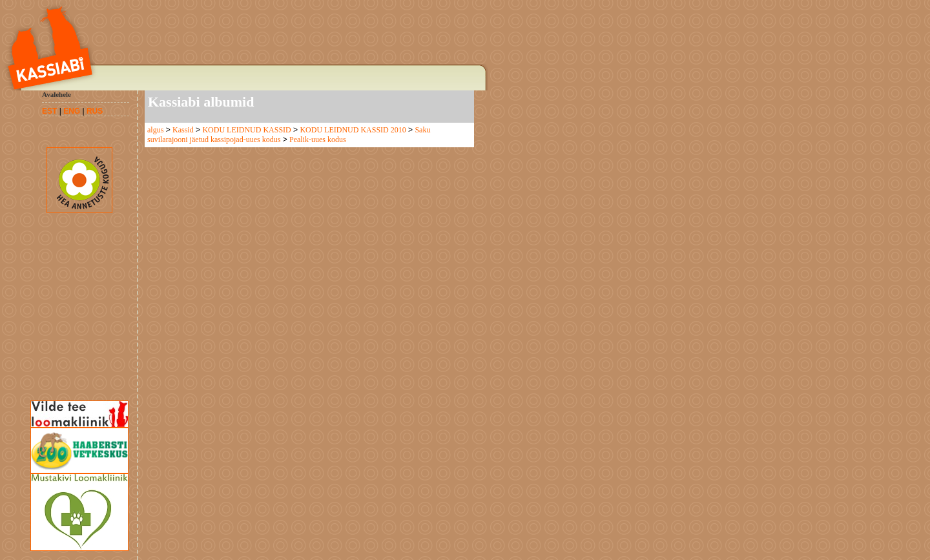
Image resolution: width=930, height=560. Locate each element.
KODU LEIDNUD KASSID (246, 130)
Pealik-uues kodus (318, 140)
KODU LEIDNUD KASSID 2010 (353, 130)
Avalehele (57, 94)
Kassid (183, 130)
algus (155, 130)
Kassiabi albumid (201, 102)
